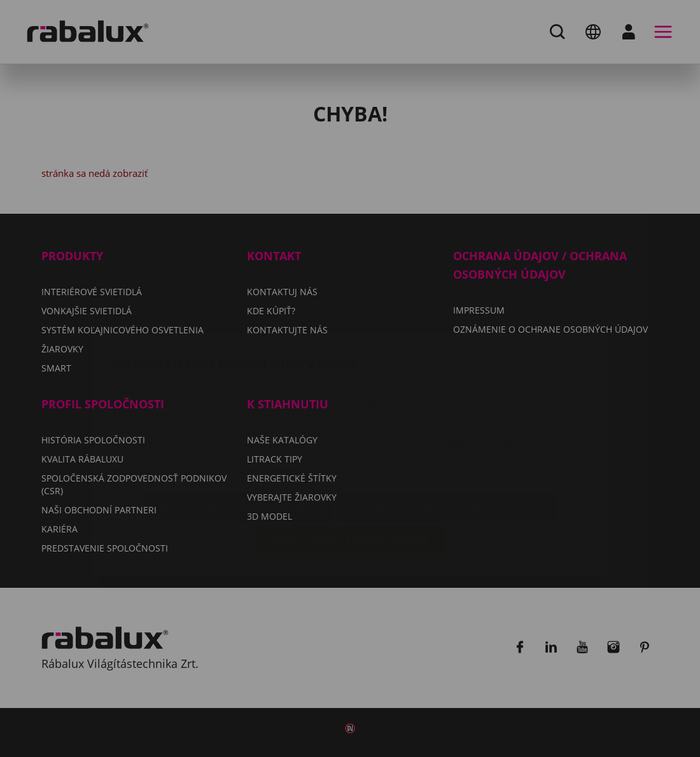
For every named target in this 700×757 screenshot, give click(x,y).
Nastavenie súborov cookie (239, 432)
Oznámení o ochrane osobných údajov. (485, 395)
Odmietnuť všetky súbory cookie (447, 432)
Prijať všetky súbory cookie (350, 464)
